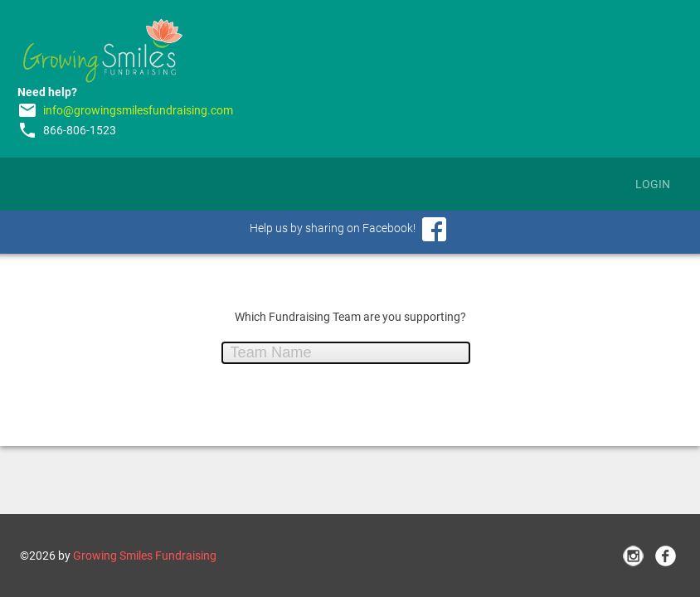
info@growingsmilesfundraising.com (138, 110)
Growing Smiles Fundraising (145, 556)
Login (653, 184)
